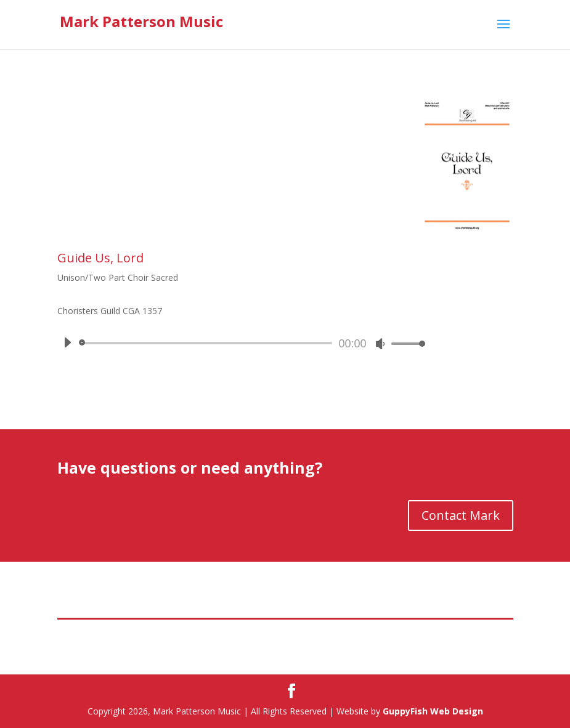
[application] (240, 343)
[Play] (67, 342)
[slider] (208, 343)
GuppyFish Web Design (433, 711)
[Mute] (380, 344)
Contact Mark (461, 515)
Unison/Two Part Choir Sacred (118, 277)
